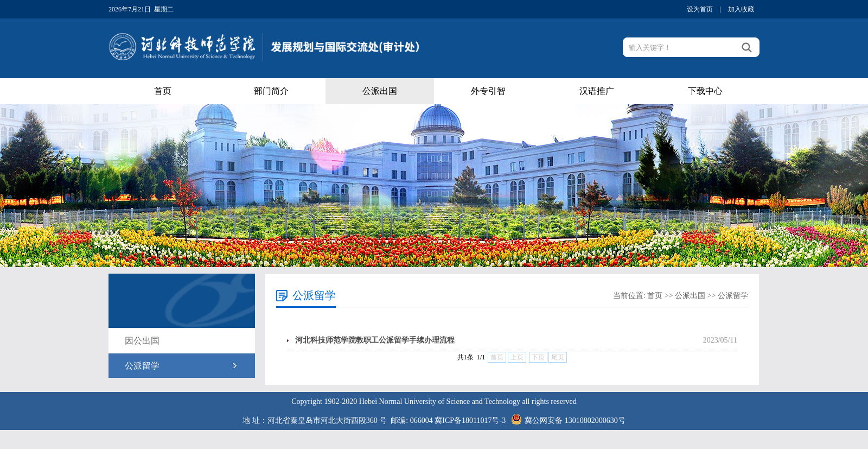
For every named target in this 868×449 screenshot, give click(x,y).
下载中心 (705, 91)
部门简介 (271, 91)
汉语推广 (597, 91)
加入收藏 (741, 9)
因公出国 (142, 341)
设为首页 (700, 9)
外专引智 (488, 91)
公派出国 (380, 91)
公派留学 (142, 366)
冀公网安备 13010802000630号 (566, 418)
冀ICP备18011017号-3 (470, 420)
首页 (163, 91)
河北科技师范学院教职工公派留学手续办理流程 (375, 340)
